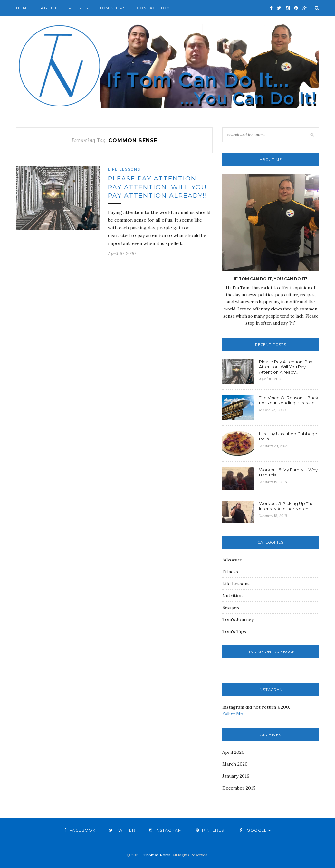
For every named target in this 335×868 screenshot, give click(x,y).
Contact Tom (154, 8)
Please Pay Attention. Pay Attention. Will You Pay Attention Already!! (158, 187)
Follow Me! (233, 713)
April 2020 (233, 752)
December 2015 (239, 788)
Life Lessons (124, 169)
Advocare (232, 560)
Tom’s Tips (113, 8)
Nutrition (232, 596)
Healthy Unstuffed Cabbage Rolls (288, 436)
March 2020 (235, 764)
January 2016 (236, 776)
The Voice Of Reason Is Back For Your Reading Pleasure (289, 400)
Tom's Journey (238, 619)
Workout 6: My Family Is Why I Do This (288, 472)
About (49, 8)
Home (23, 8)
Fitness (230, 572)
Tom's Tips (234, 631)
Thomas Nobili (157, 855)
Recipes (78, 8)
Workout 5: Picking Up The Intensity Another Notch (286, 506)
